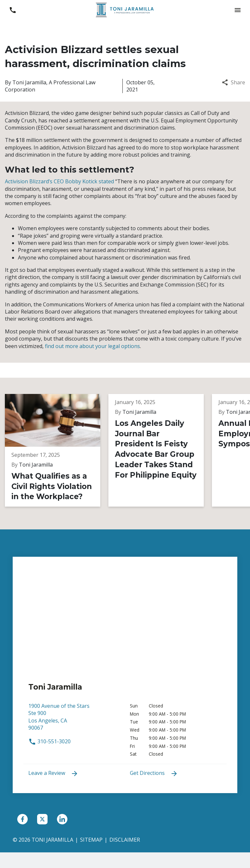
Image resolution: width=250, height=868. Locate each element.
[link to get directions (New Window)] (74, 720)
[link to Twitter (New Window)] (42, 819)
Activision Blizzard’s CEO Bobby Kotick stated (59, 181)
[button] (237, 10)
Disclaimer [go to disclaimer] (125, 840)
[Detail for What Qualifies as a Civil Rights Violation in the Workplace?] (57, 450)
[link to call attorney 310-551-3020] (13, 10)
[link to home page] (125, 9)
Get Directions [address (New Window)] (154, 773)
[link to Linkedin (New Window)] (62, 819)
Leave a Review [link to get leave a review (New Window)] (53, 773)
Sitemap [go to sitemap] (91, 840)
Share (234, 82)
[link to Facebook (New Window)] (22, 819)
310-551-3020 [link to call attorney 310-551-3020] (49, 741)
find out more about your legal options (92, 346)
